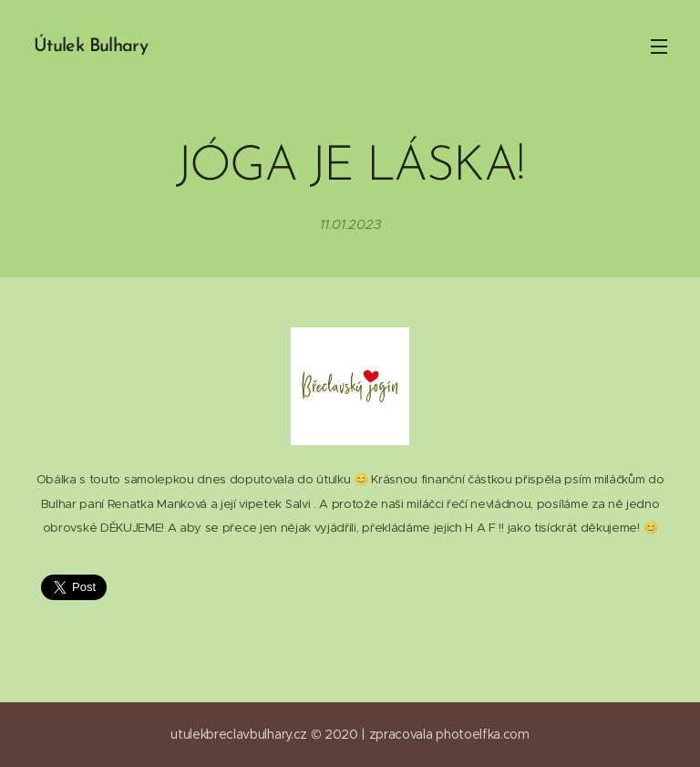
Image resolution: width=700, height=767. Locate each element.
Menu (659, 47)
